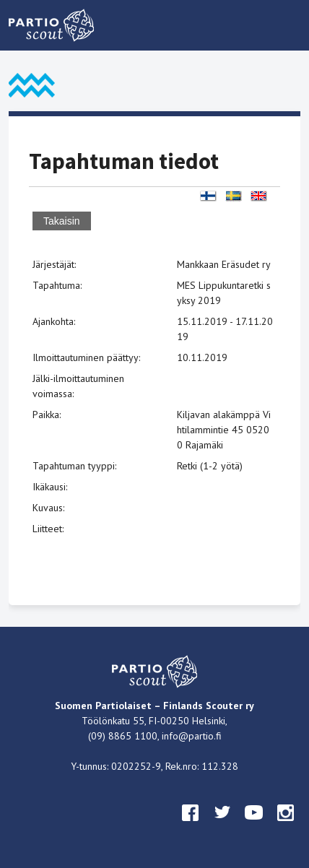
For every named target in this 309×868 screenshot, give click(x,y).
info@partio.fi (192, 736)
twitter (222, 826)
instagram (286, 826)
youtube (254, 826)
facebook (191, 826)
